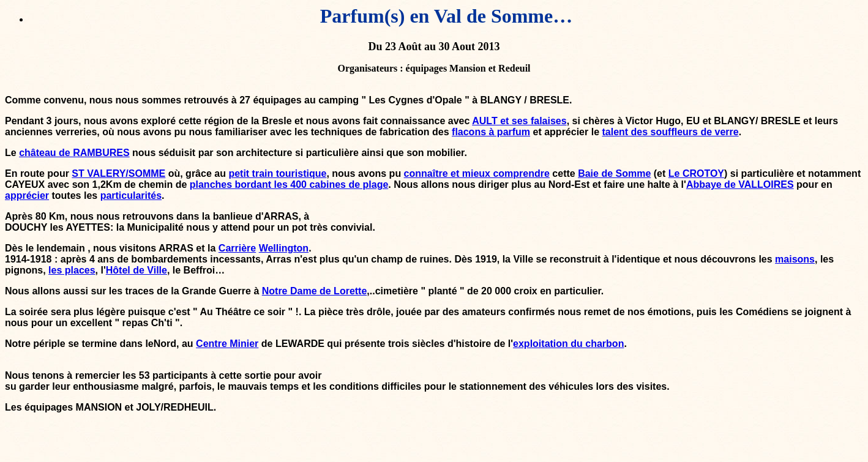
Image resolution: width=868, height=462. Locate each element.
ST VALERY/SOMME (118, 173)
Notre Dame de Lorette (315, 291)
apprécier (27, 196)
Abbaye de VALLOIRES (740, 184)
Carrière (237, 248)
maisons (795, 259)
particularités (131, 196)
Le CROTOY (696, 173)
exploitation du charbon (568, 344)
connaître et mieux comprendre (477, 173)
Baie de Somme (614, 173)
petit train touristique (277, 173)
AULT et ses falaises (519, 121)
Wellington (284, 248)
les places (72, 270)
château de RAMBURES (74, 153)
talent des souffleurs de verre (670, 132)
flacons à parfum (491, 132)
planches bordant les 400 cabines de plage (289, 184)
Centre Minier (227, 344)
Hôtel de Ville (137, 270)
